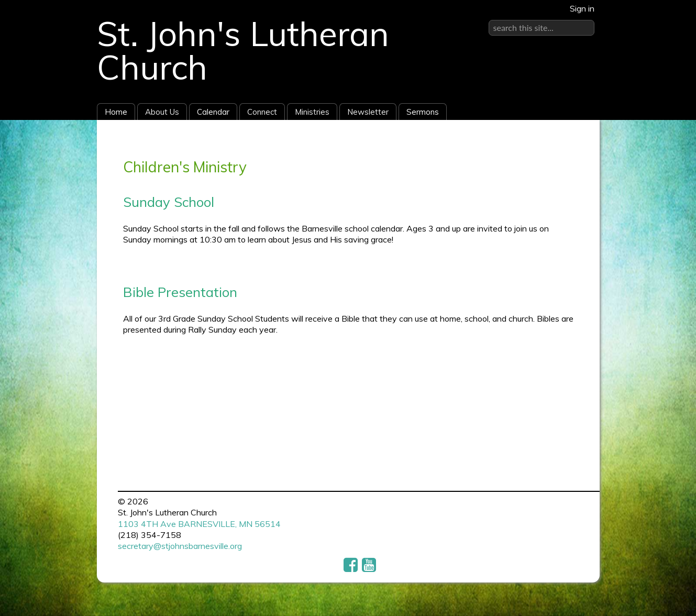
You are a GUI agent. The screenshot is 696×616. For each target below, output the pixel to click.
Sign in (582, 8)
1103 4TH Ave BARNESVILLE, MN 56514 (199, 524)
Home (116, 112)
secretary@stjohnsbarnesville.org (180, 546)
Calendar (213, 112)
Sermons (423, 112)
